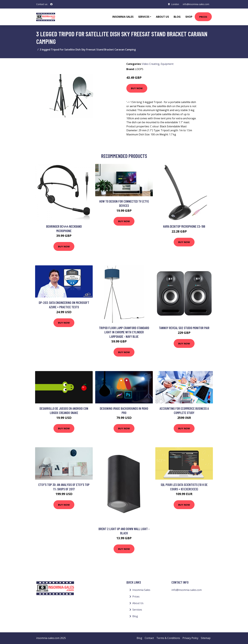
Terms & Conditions (168, 638)
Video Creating (151, 64)
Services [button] (144, 17)
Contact (149, 638)
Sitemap (206, 638)
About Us (162, 17)
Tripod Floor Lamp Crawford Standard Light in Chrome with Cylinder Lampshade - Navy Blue (124, 332)
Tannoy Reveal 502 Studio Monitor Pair (184, 328)
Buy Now (137, 88)
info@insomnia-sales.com (196, 4)
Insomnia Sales (123, 17)
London (175, 4)
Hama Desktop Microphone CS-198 (184, 226)
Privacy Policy (190, 638)
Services (137, 610)
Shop (189, 17)
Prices (203, 17)
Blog (177, 17)
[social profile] (51, 4)
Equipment (167, 64)
